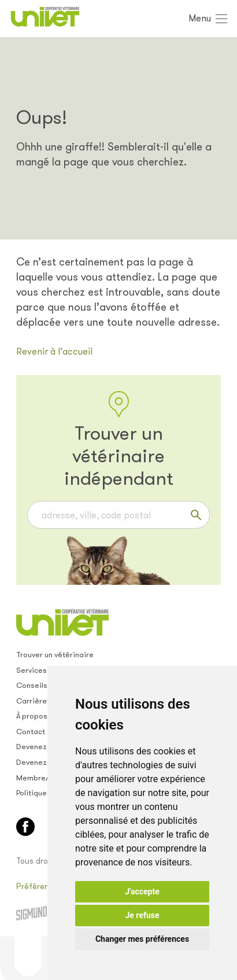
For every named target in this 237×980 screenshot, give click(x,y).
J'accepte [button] (142, 891)
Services (32, 670)
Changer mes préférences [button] (142, 939)
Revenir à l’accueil (54, 351)
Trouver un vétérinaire (55, 655)
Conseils (32, 685)
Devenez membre (47, 747)
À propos (32, 716)
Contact (31, 732)
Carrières (34, 701)
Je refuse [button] (142, 915)
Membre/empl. (42, 778)
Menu (200, 18)
